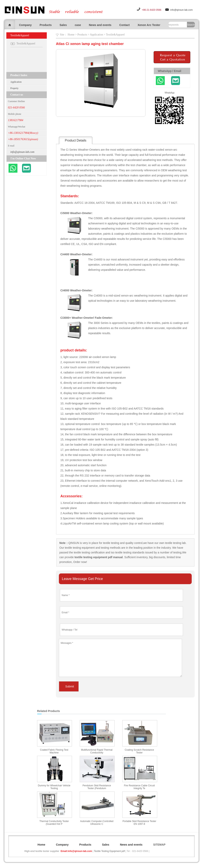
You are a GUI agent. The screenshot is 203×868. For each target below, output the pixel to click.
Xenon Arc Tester (149, 25)
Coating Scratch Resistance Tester (139, 751)
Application (16, 82)
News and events (100, 25)
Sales (63, 25)
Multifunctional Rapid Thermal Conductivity (97, 751)
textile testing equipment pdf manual (98, 557)
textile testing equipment (79, 548)
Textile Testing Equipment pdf (109, 851)
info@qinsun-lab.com (181, 10)
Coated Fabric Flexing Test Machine (54, 751)
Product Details (76, 140)
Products (46, 25)
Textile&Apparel (115, 35)
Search (191, 25)
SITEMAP (159, 845)
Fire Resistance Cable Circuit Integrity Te (139, 787)
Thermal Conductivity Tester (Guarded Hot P (54, 823)
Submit (70, 686)
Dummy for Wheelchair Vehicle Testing (54, 787)
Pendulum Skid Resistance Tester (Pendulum (97, 787)
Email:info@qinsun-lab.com (76, 851)
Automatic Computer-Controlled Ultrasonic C (97, 823)
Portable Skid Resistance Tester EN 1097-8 (139, 823)
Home (71, 35)
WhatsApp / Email (169, 71)
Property (14, 88)
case (78, 25)
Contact (124, 25)
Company (25, 25)
